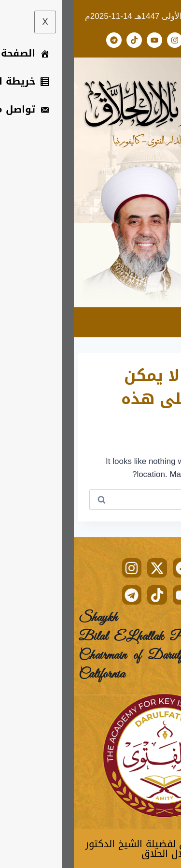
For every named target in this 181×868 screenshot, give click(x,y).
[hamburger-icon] (165, 322)
